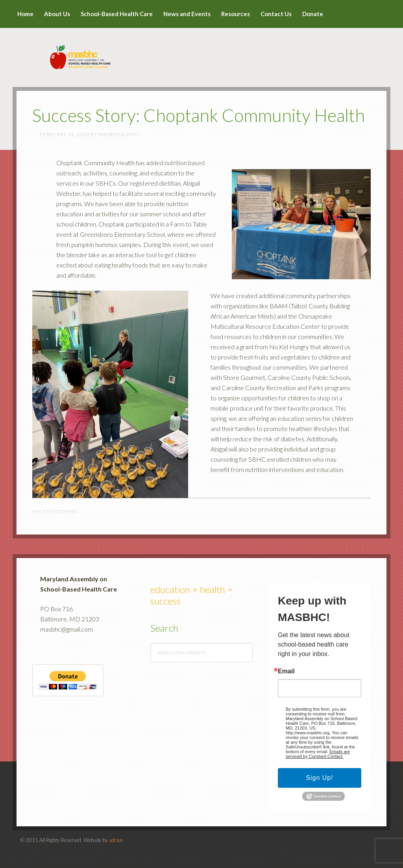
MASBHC (201, 52)
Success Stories (55, 511)
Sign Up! (319, 778)
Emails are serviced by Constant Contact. (318, 754)
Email (286, 671)
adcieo (116, 840)
